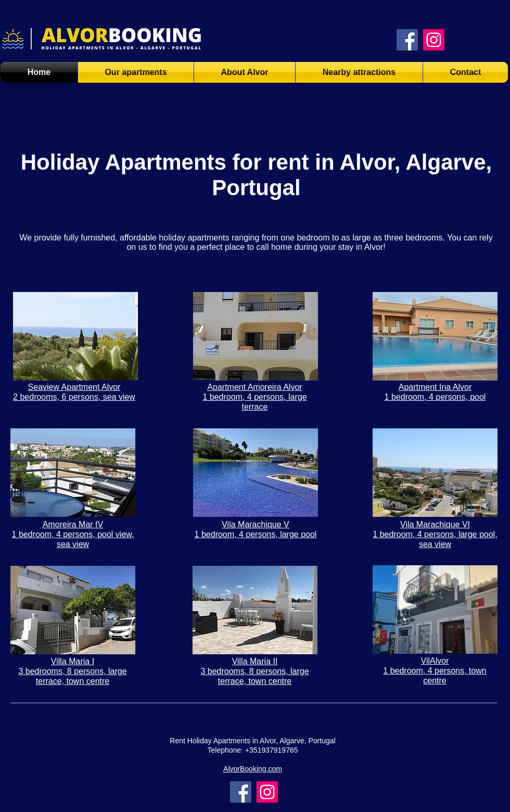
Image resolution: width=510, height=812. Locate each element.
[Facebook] (241, 792)
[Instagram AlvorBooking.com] (434, 40)
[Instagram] (267, 792)
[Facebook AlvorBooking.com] (407, 40)
